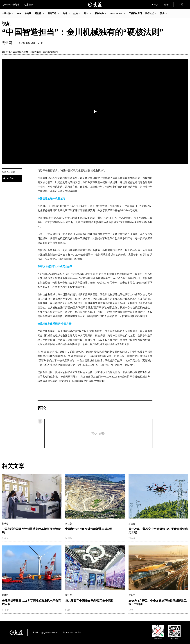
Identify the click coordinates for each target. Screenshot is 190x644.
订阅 (181, 4)
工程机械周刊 (135, 13)
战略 (76, 13)
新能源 (38, 13)
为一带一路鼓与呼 (11, 5)
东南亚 (28, 13)
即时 (86, 13)
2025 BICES (116, 13)
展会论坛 (149, 13)
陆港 (65, 13)
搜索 (29, 4)
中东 (19, 13)
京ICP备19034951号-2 (72, 632)
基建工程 (52, 13)
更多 (162, 13)
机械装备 (99, 13)
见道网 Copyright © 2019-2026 (45, 632)
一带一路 (6, 13)
